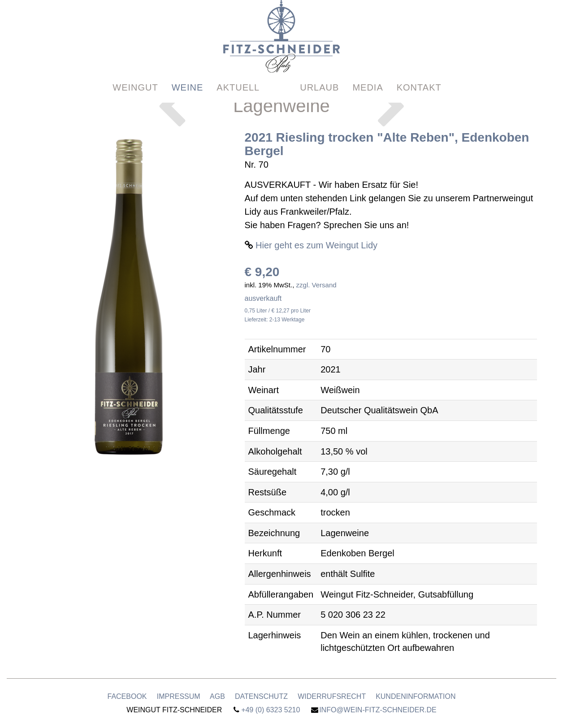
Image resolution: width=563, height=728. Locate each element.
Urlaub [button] (319, 70)
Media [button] (368, 70)
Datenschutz (261, 696)
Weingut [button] (135, 70)
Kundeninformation (416, 696)
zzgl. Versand (316, 285)
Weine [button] (188, 70)
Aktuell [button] (238, 70)
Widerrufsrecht (332, 696)
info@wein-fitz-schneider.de (378, 710)
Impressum (179, 696)
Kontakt (419, 70)
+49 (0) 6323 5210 (271, 710)
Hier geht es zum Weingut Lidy (316, 245)
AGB (217, 696)
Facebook (127, 696)
